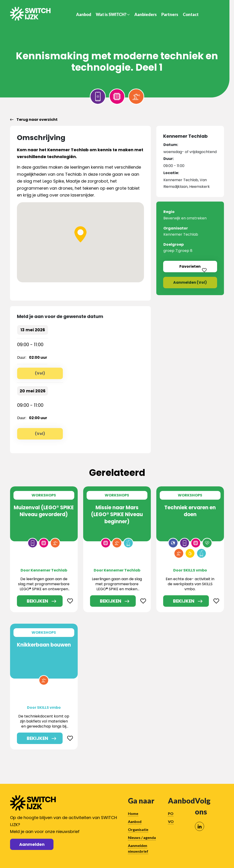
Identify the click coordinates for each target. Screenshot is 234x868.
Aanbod (84, 14)
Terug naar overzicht (34, 120)
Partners (170, 14)
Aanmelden (32, 844)
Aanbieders (146, 14)
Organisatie (138, 829)
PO (171, 813)
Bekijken (37, 601)
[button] (80, 234)
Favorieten (195, 267)
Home (133, 813)
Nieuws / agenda (142, 837)
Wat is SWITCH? (113, 14)
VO (171, 821)
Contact (191, 14)
